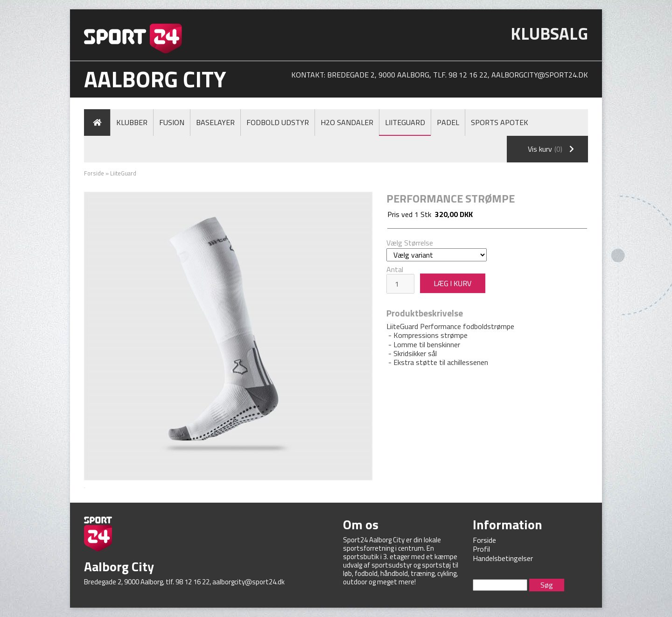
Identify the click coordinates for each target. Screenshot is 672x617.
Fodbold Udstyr (278, 122)
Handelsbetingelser (503, 558)
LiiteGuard (405, 122)
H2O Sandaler (347, 122)
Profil (481, 549)
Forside (94, 173)
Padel (448, 122)
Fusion (172, 122)
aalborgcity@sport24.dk (540, 75)
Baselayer (215, 122)
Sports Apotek (500, 122)
